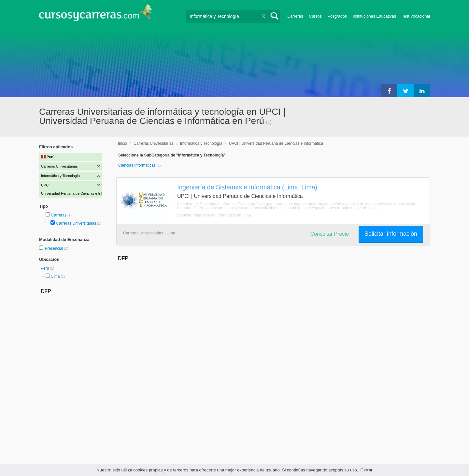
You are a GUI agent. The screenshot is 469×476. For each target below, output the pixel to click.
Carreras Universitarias (76, 223)
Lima (55, 276)
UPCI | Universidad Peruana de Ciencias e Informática (276, 143)
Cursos (315, 16)
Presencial (54, 248)
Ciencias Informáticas (137, 165)
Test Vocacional (416, 16)
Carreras (295, 16)
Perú (45, 268)
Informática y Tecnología (201, 143)
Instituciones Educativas (374, 16)
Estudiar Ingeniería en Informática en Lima (214, 215)
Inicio (122, 143)
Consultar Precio (330, 234)
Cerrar (367, 470)
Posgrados (337, 16)
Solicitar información (391, 234)
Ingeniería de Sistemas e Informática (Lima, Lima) (247, 187)
